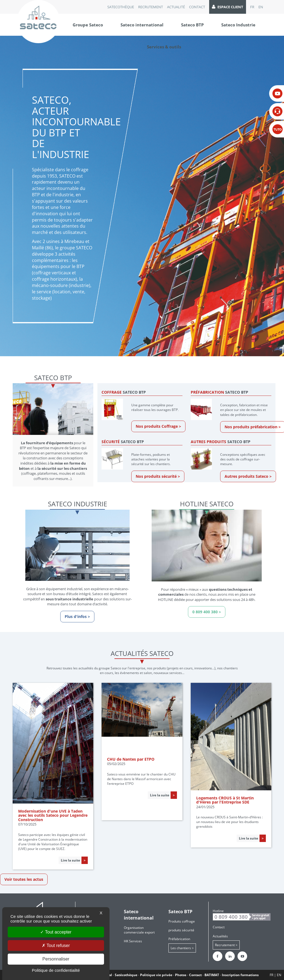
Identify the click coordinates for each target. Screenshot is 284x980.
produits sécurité (181, 930)
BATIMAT (212, 975)
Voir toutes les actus (24, 879)
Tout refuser (56, 946)
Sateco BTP (192, 25)
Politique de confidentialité (56, 970)
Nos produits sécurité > (158, 476)
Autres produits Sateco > (248, 476)
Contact (197, 7)
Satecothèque (121, 7)
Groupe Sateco (88, 25)
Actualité (176, 7)
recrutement (151, 7)
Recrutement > (226, 945)
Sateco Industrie (238, 25)
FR (252, 7)
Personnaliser (56, 959)
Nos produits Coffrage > (158, 426)
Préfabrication (179, 939)
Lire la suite (70, 860)
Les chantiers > (182, 948)
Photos (181, 975)
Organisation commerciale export (139, 930)
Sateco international (142, 25)
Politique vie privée (156, 975)
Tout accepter (56, 932)
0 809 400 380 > (207, 612)
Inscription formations (240, 975)
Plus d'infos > (77, 616)
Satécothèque (126, 975)
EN (261, 7)
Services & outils (164, 47)
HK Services (133, 941)
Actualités (220, 936)
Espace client (228, 7)
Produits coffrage (182, 921)
